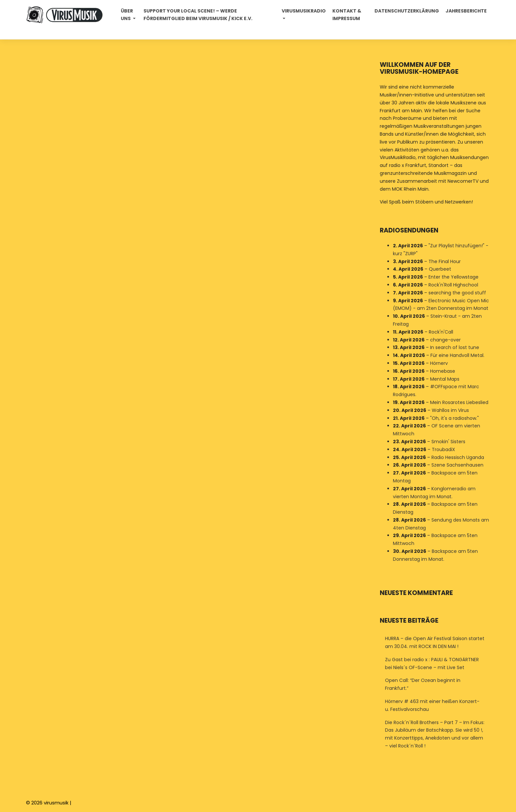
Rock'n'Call (441, 332)
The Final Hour (445, 261)
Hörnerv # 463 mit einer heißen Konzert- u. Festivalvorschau (432, 705)
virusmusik (56, 803)
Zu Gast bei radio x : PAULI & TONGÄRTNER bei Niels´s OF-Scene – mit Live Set (432, 663)
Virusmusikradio (304, 11)
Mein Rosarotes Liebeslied (459, 402)
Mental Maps (445, 379)
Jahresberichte (466, 11)
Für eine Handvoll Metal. (457, 355)
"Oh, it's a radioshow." (454, 418)
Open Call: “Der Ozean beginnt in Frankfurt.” (423, 684)
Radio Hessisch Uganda (458, 457)
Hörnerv (439, 363)
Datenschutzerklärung (407, 11)
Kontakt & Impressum (347, 15)
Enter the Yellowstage (453, 277)
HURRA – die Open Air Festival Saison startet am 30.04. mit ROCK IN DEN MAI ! (435, 642)
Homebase (443, 371)
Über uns (127, 15)
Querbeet (440, 269)
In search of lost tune (455, 348)
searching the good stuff (457, 293)
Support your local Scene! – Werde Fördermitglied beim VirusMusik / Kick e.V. (198, 15)
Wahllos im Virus (450, 410)
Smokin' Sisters (448, 442)
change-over (445, 340)
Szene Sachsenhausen (457, 465)
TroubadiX (443, 449)
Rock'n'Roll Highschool (453, 285)
